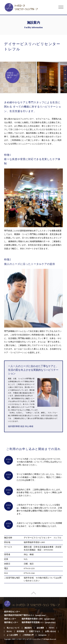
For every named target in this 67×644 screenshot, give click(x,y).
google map (41, 615)
